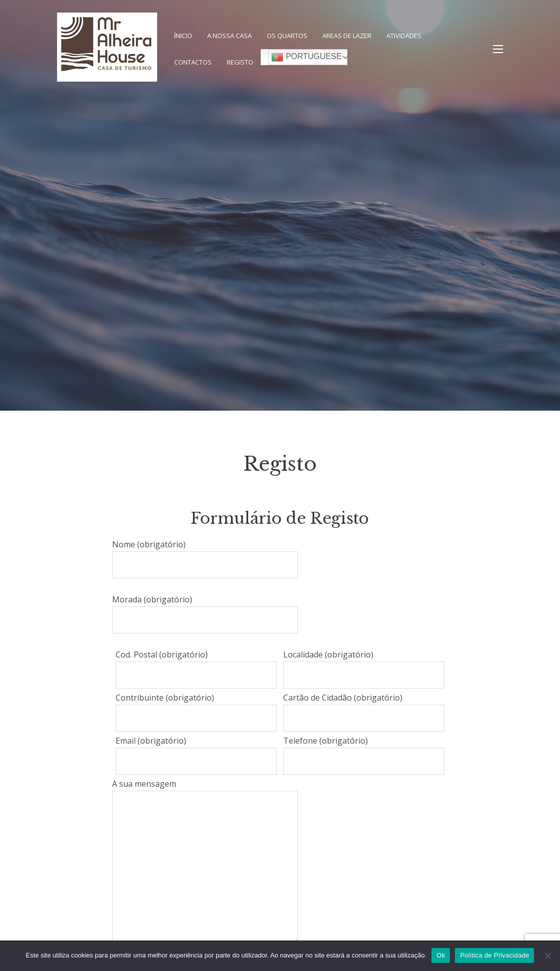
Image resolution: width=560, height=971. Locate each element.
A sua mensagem (205, 861)
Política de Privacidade (494, 955)
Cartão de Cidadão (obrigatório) (364, 712)
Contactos (193, 62)
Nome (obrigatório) (205, 559)
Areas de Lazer (347, 36)
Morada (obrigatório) (205, 614)
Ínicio (183, 36)
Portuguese (306, 57)
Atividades (404, 36)
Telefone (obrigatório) (364, 755)
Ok (441, 955)
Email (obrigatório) (196, 755)
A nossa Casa (229, 36)
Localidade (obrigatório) (364, 669)
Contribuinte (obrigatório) (196, 712)
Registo (240, 62)
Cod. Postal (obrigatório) (196, 669)
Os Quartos (287, 36)
